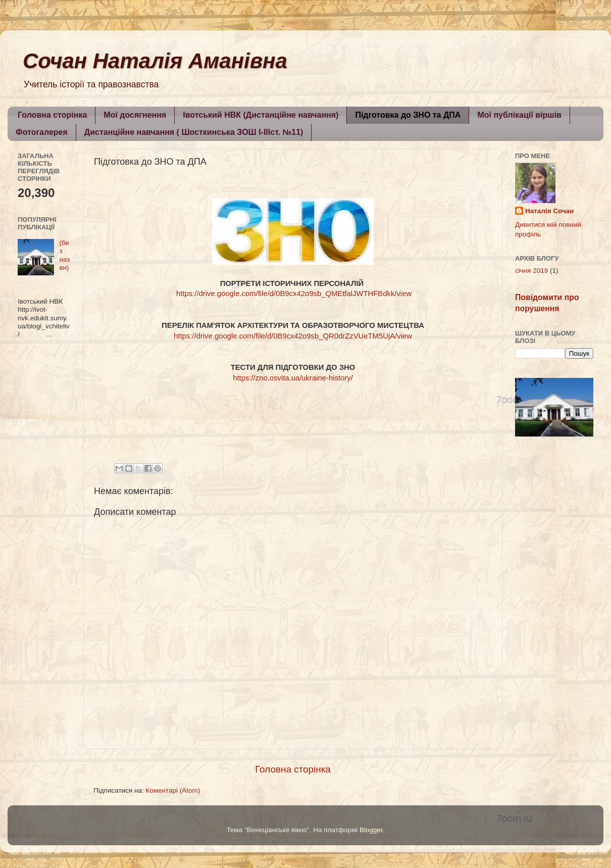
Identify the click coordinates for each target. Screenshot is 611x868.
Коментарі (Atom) (173, 790)
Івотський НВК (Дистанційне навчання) (261, 115)
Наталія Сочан (550, 211)
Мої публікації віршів (519, 115)
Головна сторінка (52, 115)
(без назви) (64, 255)
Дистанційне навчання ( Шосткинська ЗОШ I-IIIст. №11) (194, 132)
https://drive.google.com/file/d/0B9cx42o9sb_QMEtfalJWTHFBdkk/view (294, 294)
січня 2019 (531, 271)
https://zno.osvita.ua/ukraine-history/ (293, 378)
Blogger (371, 830)
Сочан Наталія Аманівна (155, 61)
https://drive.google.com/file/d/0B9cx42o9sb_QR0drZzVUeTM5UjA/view (293, 336)
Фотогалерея (42, 132)
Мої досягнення (135, 115)
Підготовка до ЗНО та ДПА (408, 115)
